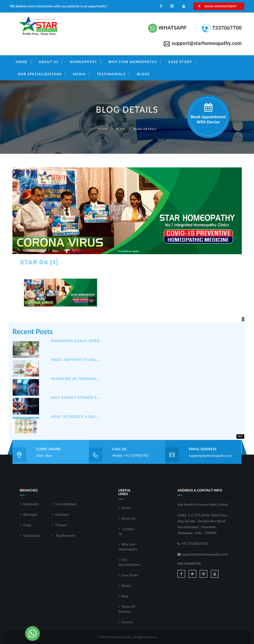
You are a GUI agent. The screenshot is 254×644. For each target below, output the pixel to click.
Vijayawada (31, 535)
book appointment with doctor (208, 114)
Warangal (30, 514)
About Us (129, 518)
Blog (121, 129)
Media (126, 586)
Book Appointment (218, 6)
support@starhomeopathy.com (210, 456)
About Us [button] (49, 62)
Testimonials (112, 74)
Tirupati (61, 525)
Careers (127, 622)
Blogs (143, 74)
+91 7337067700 (193, 543)
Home (22, 62)
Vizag (27, 525)
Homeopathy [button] (83, 62)
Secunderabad (66, 504)
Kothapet (62, 514)
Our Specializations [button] (40, 74)
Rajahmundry (66, 535)
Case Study (180, 62)
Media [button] (79, 74)
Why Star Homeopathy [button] (133, 62)
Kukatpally (31, 504)
